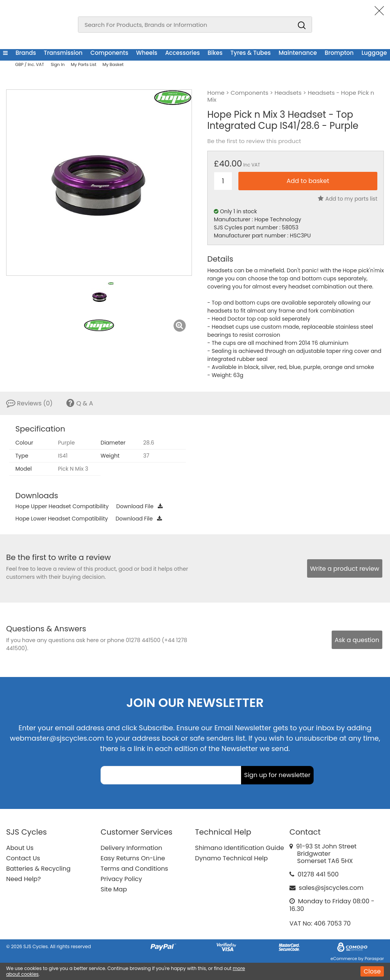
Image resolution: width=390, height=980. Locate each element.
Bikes (215, 53)
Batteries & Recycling (38, 869)
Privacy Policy (121, 879)
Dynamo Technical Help (231, 858)
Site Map (114, 889)
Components (109, 53)
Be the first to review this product (254, 141)
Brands (26, 53)
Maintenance (298, 53)
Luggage (374, 53)
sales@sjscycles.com (331, 888)
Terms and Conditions (134, 869)
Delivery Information (131, 848)
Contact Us (23, 858)
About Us (20, 848)
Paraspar (374, 959)
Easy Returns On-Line (133, 858)
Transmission (63, 53)
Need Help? (23, 879)
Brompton (339, 53)
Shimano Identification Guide (240, 848)
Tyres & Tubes (250, 53)
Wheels (147, 53)
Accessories (182, 53)
